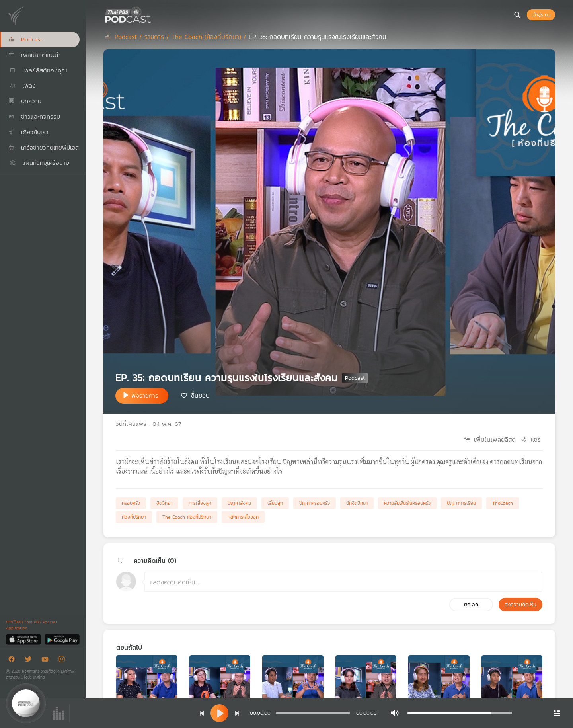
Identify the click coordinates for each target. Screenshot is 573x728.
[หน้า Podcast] (153, 14)
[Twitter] (30, 661)
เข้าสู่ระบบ (541, 15)
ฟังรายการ (145, 395)
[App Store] (24, 639)
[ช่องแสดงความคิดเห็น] (343, 582)
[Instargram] (64, 661)
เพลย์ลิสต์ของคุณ (38, 70)
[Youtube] (47, 661)
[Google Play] (62, 639)
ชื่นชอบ (200, 395)
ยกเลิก (471, 604)
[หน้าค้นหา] (517, 15)
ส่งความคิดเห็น (520, 604)
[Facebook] (14, 661)
